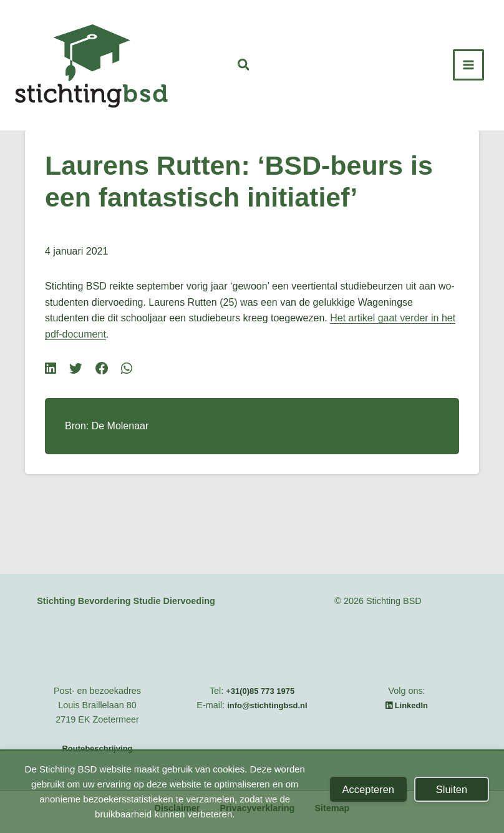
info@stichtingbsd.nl (267, 705)
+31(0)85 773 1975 (260, 691)
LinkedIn (407, 705)
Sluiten (452, 789)
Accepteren (368, 789)
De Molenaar (120, 426)
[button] (244, 66)
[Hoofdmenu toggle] (468, 65)
